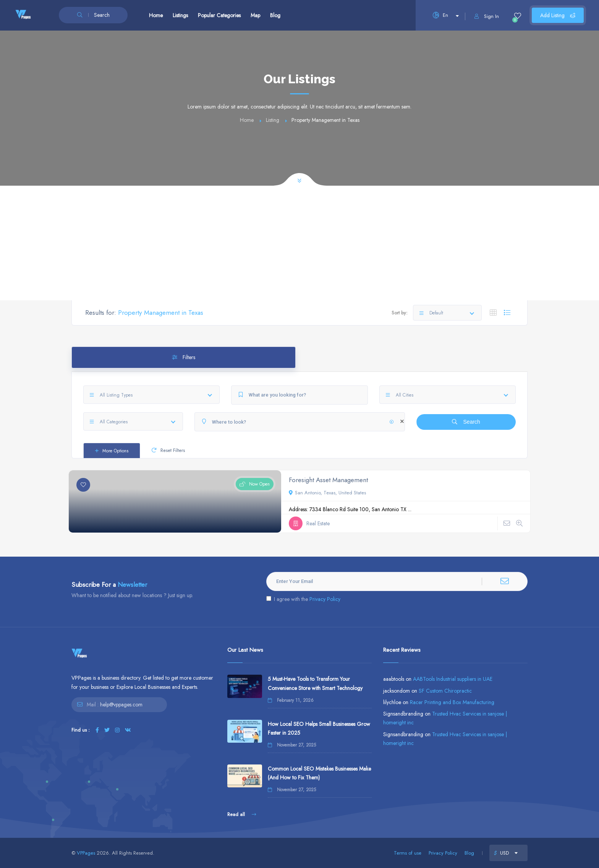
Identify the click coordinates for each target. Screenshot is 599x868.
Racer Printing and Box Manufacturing (452, 702)
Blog (275, 15)
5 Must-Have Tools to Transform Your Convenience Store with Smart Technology (315, 683)
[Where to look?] (300, 422)
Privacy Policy (325, 599)
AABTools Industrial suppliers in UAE (453, 679)
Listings (180, 15)
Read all (242, 814)
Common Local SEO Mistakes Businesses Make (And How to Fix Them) (319, 773)
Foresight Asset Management (328, 480)
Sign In (487, 16)
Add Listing (558, 15)
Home (156, 15)
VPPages (86, 853)
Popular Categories (219, 15)
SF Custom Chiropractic (445, 691)
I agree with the (303, 599)
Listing (273, 120)
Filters (184, 357)
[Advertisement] (299, 243)
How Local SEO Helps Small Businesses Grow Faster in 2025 (319, 728)
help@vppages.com (121, 704)
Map (255, 15)
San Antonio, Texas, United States (327, 493)
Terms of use (408, 853)
